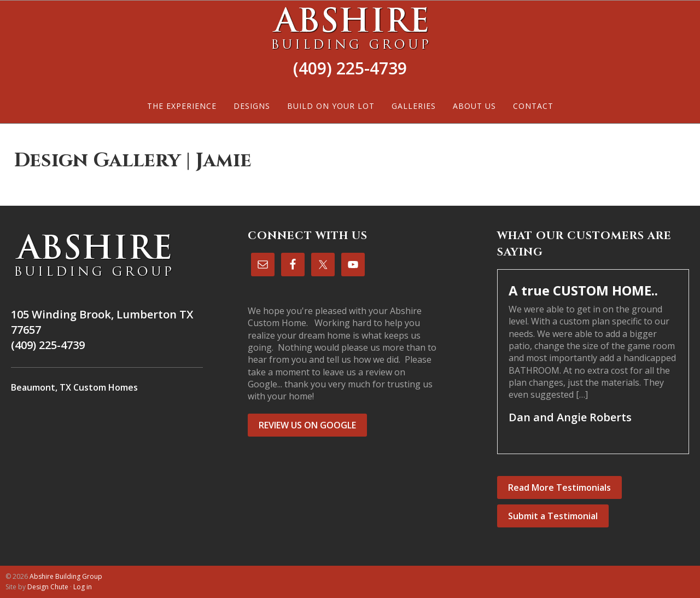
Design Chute (48, 587)
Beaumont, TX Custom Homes (74, 387)
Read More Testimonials (559, 487)
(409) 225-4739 (350, 68)
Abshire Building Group (350, 28)
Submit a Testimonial (553, 516)
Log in (83, 587)
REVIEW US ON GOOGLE (307, 425)
